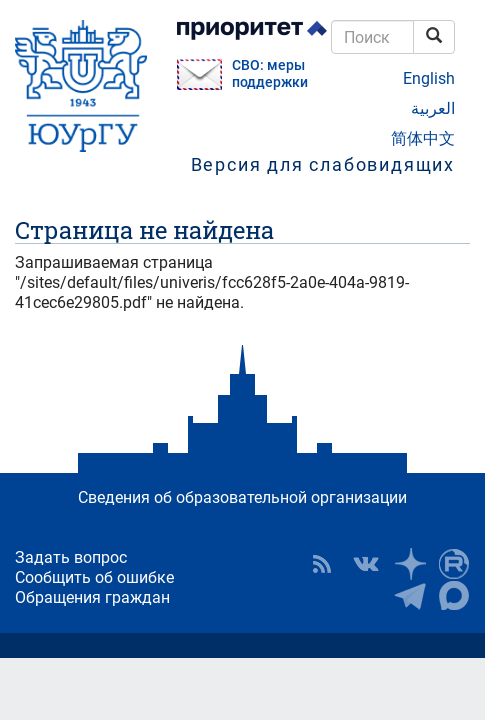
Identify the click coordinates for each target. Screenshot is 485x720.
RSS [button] (322, 564)
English (429, 78)
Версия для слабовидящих (323, 164)
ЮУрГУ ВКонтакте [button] (366, 564)
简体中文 (423, 138)
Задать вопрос (71, 557)
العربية (433, 108)
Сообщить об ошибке (94, 577)
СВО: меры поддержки (270, 74)
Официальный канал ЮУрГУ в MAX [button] (454, 596)
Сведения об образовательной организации (242, 497)
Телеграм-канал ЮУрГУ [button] (410, 596)
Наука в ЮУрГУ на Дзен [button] (410, 564)
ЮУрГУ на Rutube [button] (454, 564)
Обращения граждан (92, 597)
